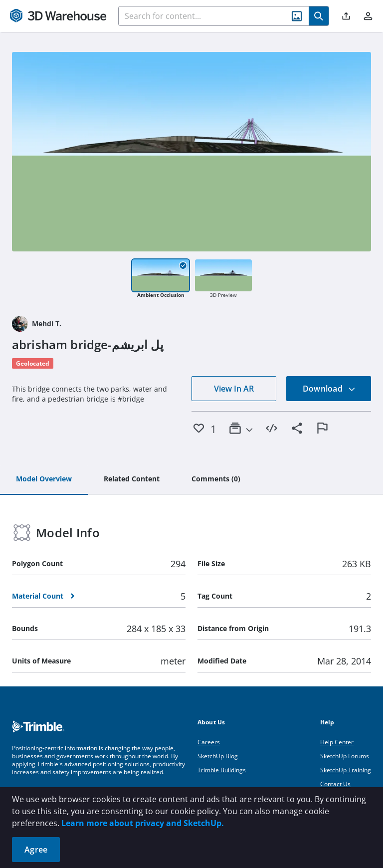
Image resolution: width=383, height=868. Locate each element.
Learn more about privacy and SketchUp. (143, 823)
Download (329, 389)
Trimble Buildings (222, 770)
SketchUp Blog (218, 756)
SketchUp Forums (345, 756)
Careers (209, 742)
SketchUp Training (346, 770)
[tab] (44, 479)
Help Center (337, 742)
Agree (36, 850)
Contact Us (335, 784)
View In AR (234, 389)
